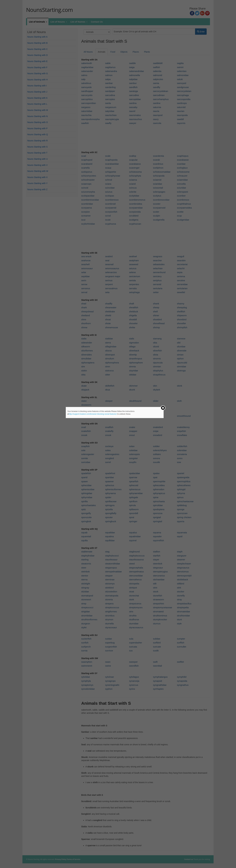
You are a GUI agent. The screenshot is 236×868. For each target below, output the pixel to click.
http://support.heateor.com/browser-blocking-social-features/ (93, 414)
